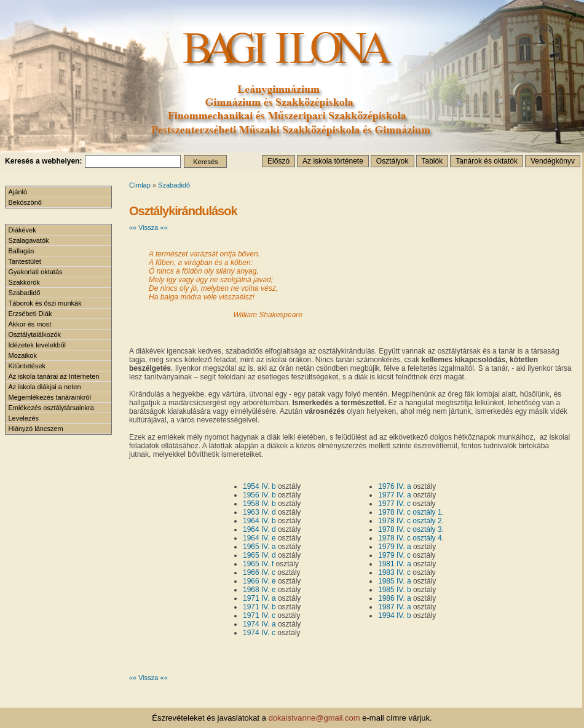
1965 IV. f (258, 564)
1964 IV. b (259, 521)
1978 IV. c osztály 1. (411, 512)
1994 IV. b (395, 615)
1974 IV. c (259, 633)
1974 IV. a (259, 624)
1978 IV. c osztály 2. (411, 521)
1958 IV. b (259, 504)
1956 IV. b (259, 495)
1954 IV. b (259, 486)
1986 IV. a (395, 598)
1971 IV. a (259, 598)
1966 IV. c (259, 572)
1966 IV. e (259, 581)
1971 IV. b (259, 607)
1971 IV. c (259, 615)
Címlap (140, 185)
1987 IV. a (395, 607)
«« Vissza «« (148, 228)
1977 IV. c (394, 504)
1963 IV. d (259, 512)
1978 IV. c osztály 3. (411, 529)
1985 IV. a (395, 581)
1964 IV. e (259, 538)
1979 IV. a (395, 547)
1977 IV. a (395, 495)
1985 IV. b (395, 590)
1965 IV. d (259, 555)
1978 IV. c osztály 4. (411, 538)
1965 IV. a (259, 547)
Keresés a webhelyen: (43, 161)
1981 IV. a (395, 564)
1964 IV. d (259, 529)
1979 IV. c (394, 555)
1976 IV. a (395, 486)
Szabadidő (174, 185)
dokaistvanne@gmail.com (314, 718)
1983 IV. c (394, 572)
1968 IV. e (259, 590)
